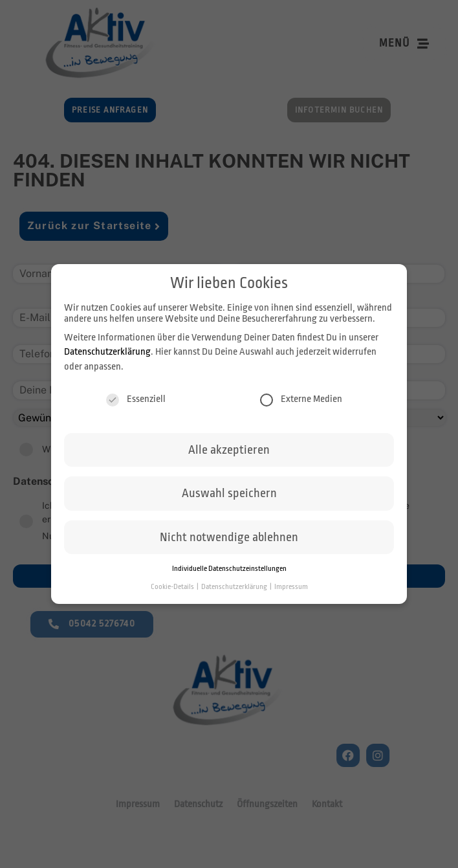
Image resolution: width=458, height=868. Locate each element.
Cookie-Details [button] (173, 589)
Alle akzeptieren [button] (229, 452)
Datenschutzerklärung (107, 354)
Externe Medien (301, 402)
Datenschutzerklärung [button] (235, 589)
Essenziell (136, 402)
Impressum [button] (291, 589)
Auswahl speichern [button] (229, 496)
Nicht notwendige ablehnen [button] (229, 540)
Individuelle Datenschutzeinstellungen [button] (229, 571)
